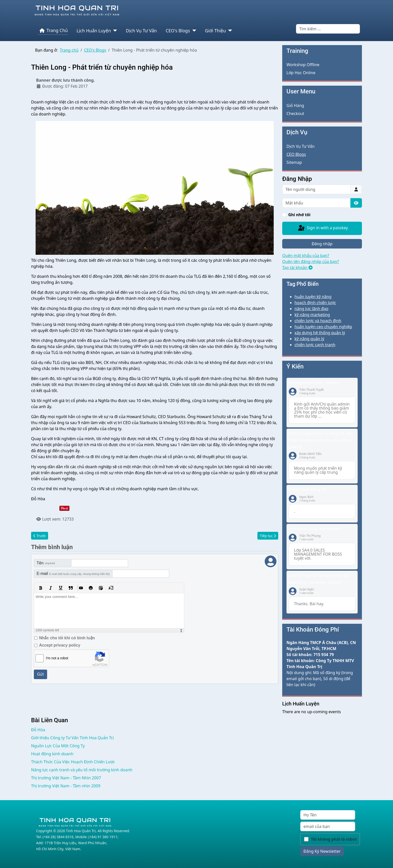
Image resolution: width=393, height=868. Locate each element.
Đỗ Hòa (38, 730)
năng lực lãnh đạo (311, 309)
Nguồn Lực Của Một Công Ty (58, 746)
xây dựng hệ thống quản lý (320, 333)
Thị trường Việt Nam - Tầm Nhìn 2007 (66, 778)
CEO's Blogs (178, 31)
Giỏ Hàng (295, 105)
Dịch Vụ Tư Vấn (141, 31)
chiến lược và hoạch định (318, 321)
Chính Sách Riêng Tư (307, 490)
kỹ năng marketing (312, 315)
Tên (46, 563)
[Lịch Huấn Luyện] (114, 31)
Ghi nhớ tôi (299, 215)
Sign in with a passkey (323, 228)
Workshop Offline (303, 65)
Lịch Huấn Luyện (94, 31)
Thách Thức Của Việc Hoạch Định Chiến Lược (73, 762)
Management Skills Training (314, 383)
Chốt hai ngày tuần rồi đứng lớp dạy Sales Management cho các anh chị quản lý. (321, 440)
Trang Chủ (53, 31)
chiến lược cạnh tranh (315, 345)
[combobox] (328, 29)
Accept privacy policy (60, 645)
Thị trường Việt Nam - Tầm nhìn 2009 (66, 786)
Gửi (40, 674)
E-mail (73, 574)
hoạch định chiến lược (315, 303)
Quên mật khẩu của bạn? (306, 256)
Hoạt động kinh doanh (52, 754)
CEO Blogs (296, 154)
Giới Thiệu (215, 31)
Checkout (295, 113)
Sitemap (294, 162)
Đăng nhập (322, 244)
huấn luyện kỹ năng (313, 297)
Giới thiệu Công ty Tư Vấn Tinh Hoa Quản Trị (72, 738)
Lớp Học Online (301, 73)
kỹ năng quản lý (309, 339)
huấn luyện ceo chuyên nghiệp (323, 327)
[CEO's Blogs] (193, 31)
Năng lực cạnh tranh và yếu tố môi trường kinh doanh (82, 770)
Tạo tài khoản (297, 268)
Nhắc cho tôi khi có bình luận (67, 638)
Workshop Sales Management (316, 529)
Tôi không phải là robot (334, 839)
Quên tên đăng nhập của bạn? (311, 262)
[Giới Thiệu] (229, 31)
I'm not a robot (57, 658)
